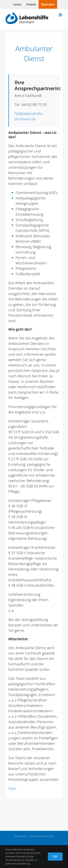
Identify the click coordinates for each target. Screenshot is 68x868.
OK (55, 856)
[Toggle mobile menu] (61, 15)
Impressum (20, 836)
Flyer (12, 789)
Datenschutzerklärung (41, 836)
